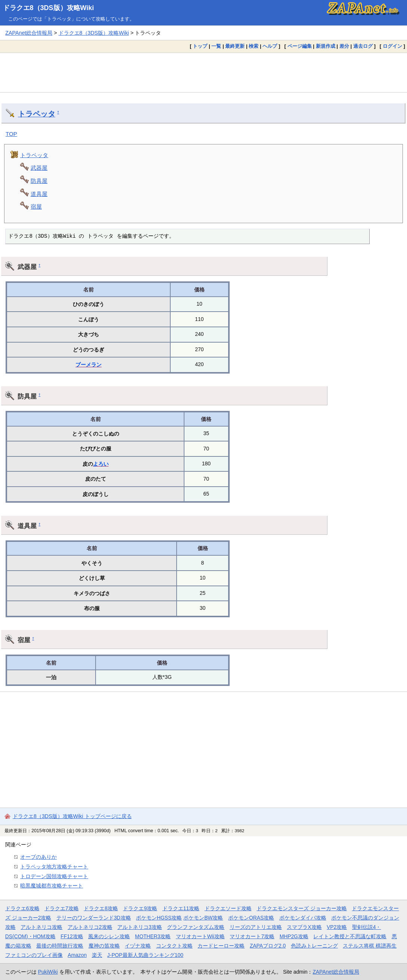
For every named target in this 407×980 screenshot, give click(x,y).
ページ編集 (300, 46)
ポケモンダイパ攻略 (303, 918)
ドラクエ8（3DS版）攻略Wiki (49, 8)
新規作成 (326, 46)
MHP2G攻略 (294, 936)
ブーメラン (88, 365)
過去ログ (363, 46)
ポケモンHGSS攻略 (159, 918)
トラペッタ (37, 114)
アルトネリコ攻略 (41, 927)
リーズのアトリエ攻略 (256, 927)
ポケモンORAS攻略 (251, 918)
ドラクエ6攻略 (22, 908)
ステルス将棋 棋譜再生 (370, 946)
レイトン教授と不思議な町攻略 (350, 936)
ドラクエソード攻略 (228, 908)
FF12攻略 (72, 936)
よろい (101, 464)
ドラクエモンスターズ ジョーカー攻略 (302, 908)
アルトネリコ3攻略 (140, 927)
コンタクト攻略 (174, 946)
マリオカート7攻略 (252, 936)
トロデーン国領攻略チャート (54, 876)
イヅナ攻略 (138, 946)
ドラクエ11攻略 (181, 908)
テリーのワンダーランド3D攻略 (94, 918)
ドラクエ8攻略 (101, 908)
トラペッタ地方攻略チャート (54, 867)
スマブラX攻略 (304, 927)
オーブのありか (38, 857)
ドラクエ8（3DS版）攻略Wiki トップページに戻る (72, 816)
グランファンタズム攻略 (196, 927)
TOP (11, 134)
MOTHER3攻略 (153, 936)
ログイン (392, 46)
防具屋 (39, 181)
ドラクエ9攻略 (140, 908)
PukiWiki (48, 972)
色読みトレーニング (314, 946)
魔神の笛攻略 (104, 946)
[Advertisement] (203, 72)
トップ (200, 46)
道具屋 (39, 194)
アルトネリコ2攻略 (90, 927)
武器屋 (39, 168)
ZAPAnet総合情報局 (29, 33)
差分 (344, 46)
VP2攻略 (337, 927)
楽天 (97, 955)
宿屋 (36, 207)
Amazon (77, 955)
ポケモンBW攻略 (203, 918)
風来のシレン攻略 (109, 936)
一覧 (216, 46)
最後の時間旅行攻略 (60, 946)
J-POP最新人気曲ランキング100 (145, 955)
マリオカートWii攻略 (200, 936)
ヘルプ (270, 46)
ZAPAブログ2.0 (268, 946)
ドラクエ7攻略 (62, 908)
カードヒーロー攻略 (221, 946)
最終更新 (235, 46)
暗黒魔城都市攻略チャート (52, 886)
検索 (254, 46)
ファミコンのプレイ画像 (34, 955)
